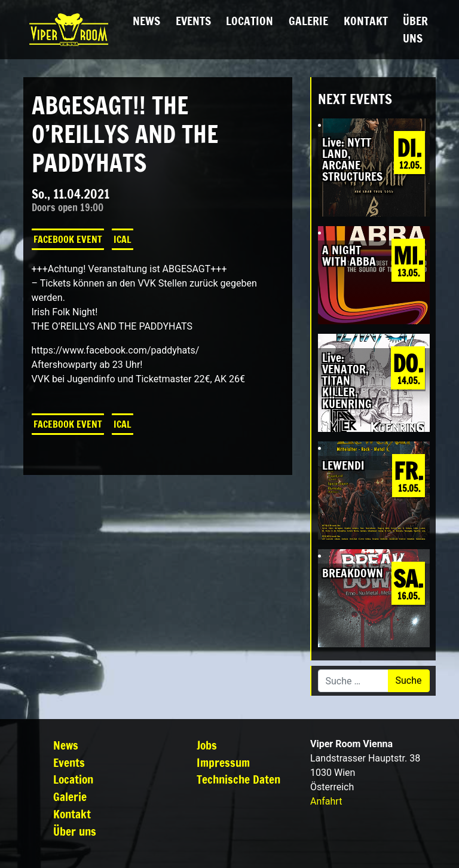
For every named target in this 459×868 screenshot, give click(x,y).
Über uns (415, 29)
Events (193, 21)
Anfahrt (326, 801)
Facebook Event (68, 239)
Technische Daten (238, 779)
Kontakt (366, 21)
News (146, 21)
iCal (123, 239)
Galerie (308, 21)
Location (250, 21)
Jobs (207, 745)
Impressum (223, 762)
